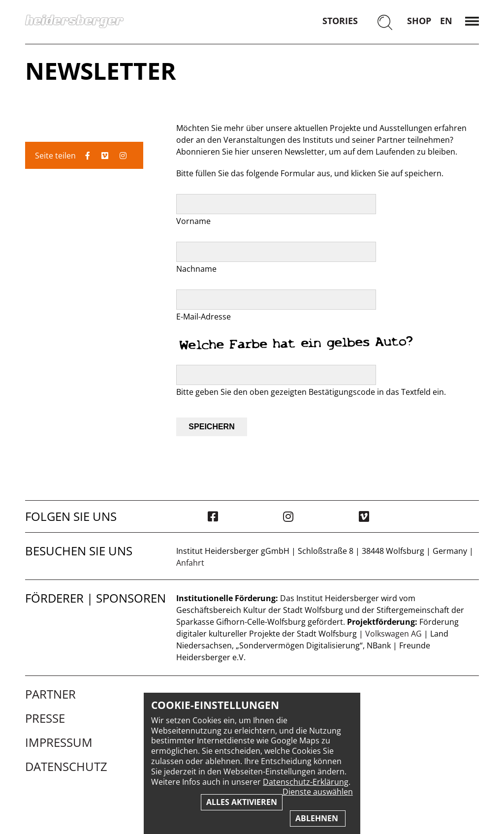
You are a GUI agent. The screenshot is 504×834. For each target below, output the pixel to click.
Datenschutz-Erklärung (306, 782)
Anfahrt (190, 563)
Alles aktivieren (242, 802)
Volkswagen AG (394, 634)
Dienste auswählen (318, 792)
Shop (419, 21)
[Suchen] (385, 23)
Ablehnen (318, 818)
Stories (340, 21)
